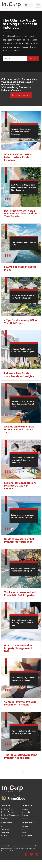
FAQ (24, 832)
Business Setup (7, 809)
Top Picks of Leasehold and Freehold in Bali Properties (20, 594)
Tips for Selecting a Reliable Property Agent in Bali (21, 756)
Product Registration (9, 812)
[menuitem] (28, 5)
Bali (3, 826)
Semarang (5, 829)
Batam (4, 835)
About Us (26, 812)
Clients (25, 809)
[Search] (15, 58)
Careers (25, 818)
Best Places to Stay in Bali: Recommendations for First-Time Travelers (21, 214)
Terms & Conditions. (25, 848)
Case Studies (27, 835)
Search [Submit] (33, 58)
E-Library (26, 826)
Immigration (6, 818)
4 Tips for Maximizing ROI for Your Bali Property (21, 322)
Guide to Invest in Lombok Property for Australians (19, 540)
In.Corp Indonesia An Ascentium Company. (18, 846)
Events (25, 815)
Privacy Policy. (13, 848)
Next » (23, 772)
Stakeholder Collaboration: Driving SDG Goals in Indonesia (20, 486)
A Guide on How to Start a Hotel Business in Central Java (19, 430)
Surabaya (5, 832)
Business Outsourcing (10, 815)
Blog (24, 829)
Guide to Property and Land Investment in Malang (20, 703)
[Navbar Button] (38, 5)
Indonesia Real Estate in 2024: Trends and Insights (19, 375)
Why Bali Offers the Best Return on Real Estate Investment (18, 157)
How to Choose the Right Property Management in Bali (19, 648)
